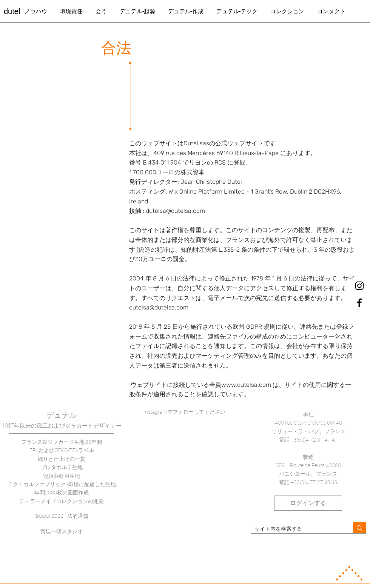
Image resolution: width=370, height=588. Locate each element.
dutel (12, 11)
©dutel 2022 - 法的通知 (62, 516)
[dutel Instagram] (359, 286)
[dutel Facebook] (359, 303)
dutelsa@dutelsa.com (175, 211)
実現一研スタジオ (62, 531)
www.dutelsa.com (246, 385)
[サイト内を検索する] (296, 529)
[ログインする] (308, 503)
